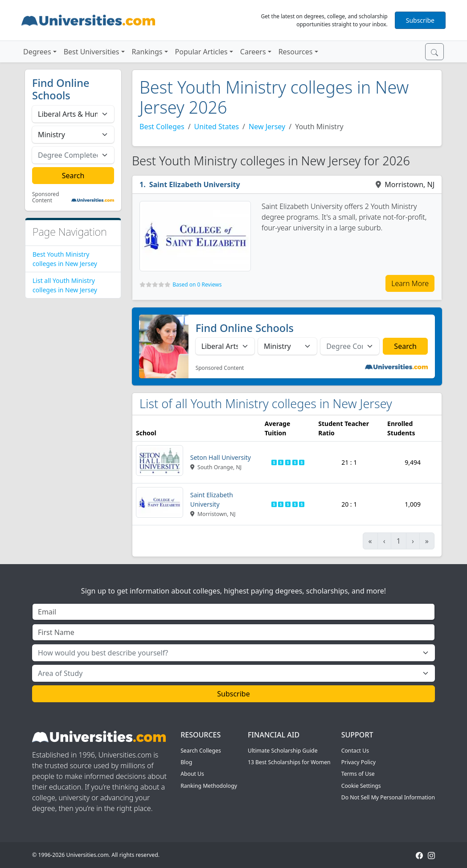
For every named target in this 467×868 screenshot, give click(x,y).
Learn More (410, 283)
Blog (186, 762)
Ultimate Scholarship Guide (283, 751)
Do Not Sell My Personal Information (388, 797)
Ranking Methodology (209, 786)
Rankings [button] (147, 52)
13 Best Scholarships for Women (289, 762)
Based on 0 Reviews (197, 285)
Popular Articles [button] (201, 52)
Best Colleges (162, 127)
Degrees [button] (37, 52)
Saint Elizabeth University (195, 184)
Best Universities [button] (92, 52)
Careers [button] (253, 52)
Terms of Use (358, 774)
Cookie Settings (361, 786)
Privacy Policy (358, 762)
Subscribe (420, 20)
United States (217, 127)
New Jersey (267, 127)
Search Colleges (201, 751)
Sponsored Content (46, 198)
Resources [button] (296, 52)
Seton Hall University (221, 457)
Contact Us (355, 751)
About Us (192, 774)
